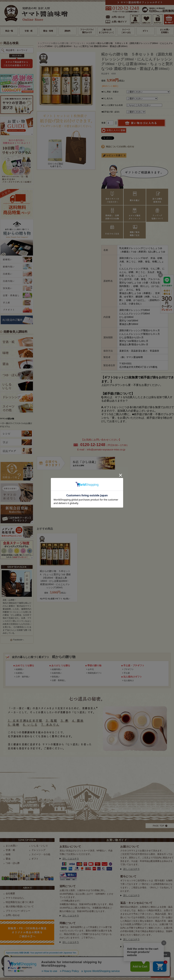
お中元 (91, 669)
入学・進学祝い (23, 677)
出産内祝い (57, 673)
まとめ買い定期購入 (165, 31)
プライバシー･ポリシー (18, 911)
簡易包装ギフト (95, 673)
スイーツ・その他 (41, 854)
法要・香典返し (59, 680)
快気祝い (56, 677)
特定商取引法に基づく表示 (20, 902)
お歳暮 (92, 43)
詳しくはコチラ (71, 859)
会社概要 (10, 893)
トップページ (44, 43)
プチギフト (129, 669)
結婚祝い (20, 669)
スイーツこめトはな (126, 31)
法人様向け (129, 681)
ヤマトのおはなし (15, 898)
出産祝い (20, 673)
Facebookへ (19, 640)
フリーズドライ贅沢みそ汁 (87, 31)
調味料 (68, 31)
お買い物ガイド (119, 22)
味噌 (6, 353)
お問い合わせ (118, 17)
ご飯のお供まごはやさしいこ (107, 31)
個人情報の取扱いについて (20, 906)
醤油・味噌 (48, 31)
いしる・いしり (40, 846)
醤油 (6, 364)
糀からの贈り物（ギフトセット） (70, 43)
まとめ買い (12, 846)
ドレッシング (12, 397)
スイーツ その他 (9, 408)
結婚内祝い (57, 669)
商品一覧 (9, 31)
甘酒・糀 (29, 31)
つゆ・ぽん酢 (12, 375)
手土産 (127, 673)
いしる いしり (7, 386)
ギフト (145, 31)
